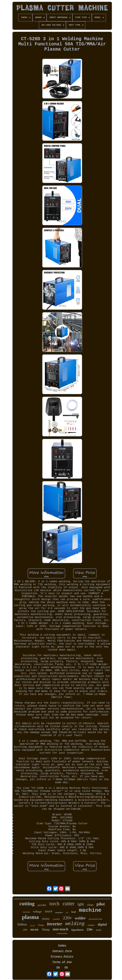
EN (58, 968)
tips (67, 912)
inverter (55, 924)
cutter (68, 904)
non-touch (60, 929)
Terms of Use (62, 962)
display (46, 919)
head (74, 912)
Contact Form (62, 951)
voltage (37, 911)
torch (54, 904)
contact (91, 925)
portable (42, 905)
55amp (41, 925)
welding (75, 924)
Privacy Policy (62, 957)
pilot (101, 904)
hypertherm (77, 930)
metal (99, 930)
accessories (96, 919)
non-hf (32, 926)
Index (62, 946)
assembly (56, 919)
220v (67, 918)
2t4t (25, 930)
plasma (30, 917)
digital (102, 924)
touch (49, 911)
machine (90, 910)
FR (66, 968)
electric (34, 930)
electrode (26, 912)
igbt (81, 904)
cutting (27, 904)
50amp (46, 930)
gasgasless (59, 912)
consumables (62, 933)
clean (90, 905)
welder (80, 918)
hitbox (22, 924)
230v (90, 929)
